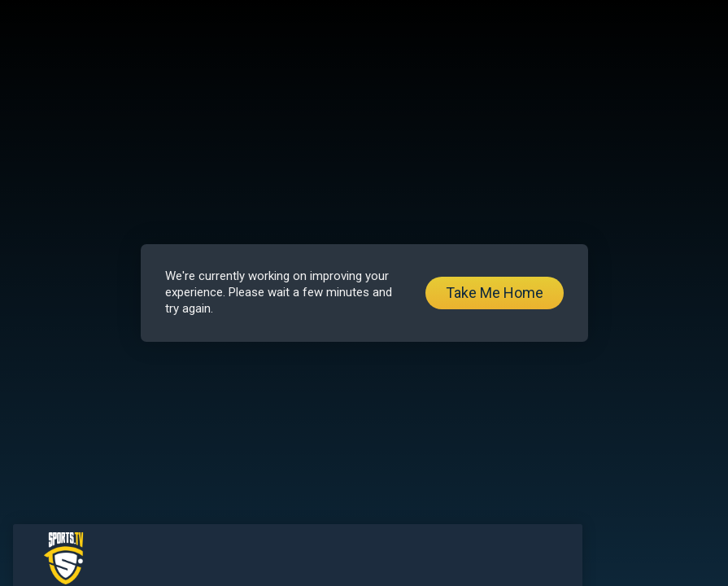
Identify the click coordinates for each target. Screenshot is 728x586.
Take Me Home (495, 293)
